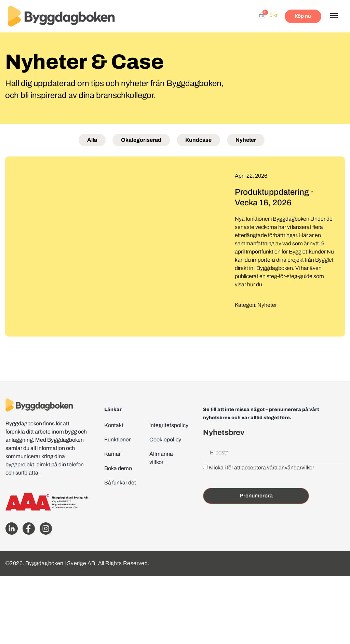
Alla (92, 140)
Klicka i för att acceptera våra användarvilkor (261, 467)
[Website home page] (61, 16)
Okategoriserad (141, 140)
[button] (334, 16)
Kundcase (198, 140)
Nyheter (246, 140)
